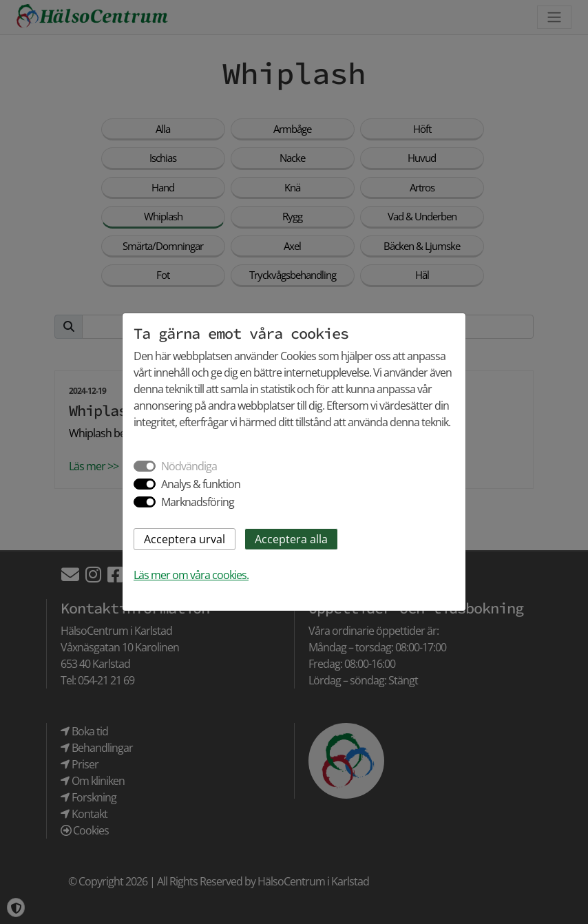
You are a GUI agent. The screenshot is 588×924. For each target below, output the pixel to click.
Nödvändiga (189, 466)
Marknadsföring (198, 502)
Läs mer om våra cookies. (191, 575)
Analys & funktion (201, 484)
